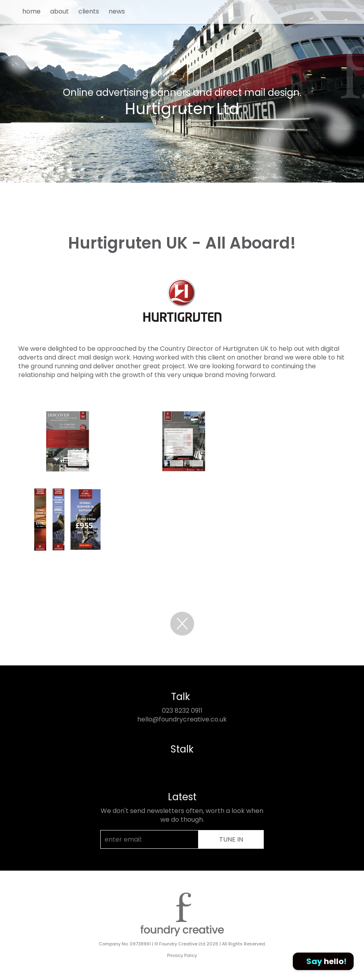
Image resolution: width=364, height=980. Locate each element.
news (117, 11)
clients (89, 11)
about (59, 11)
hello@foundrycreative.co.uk (182, 719)
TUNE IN (231, 839)
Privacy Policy (182, 955)
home (31, 11)
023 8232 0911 (182, 711)
